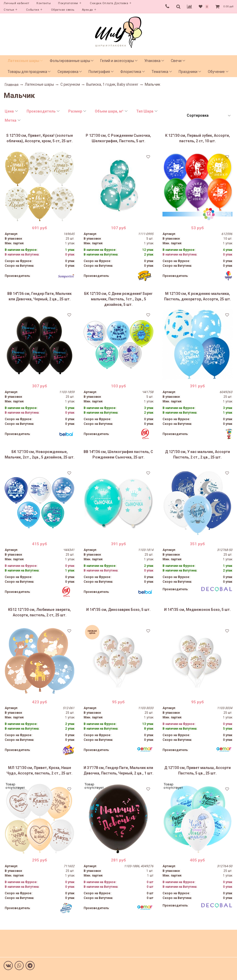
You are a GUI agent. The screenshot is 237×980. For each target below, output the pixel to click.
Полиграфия (99, 72)
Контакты (44, 3)
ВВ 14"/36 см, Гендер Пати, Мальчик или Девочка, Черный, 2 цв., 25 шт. (39, 296)
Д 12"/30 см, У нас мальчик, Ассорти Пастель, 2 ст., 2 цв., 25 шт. (198, 454)
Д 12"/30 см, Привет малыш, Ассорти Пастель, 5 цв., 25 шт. (198, 770)
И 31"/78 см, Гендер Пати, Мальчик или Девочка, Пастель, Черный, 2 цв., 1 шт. (119, 770)
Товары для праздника (27, 72)
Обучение (216, 72)
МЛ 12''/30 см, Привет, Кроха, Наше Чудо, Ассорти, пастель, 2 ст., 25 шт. (39, 770)
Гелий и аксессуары (117, 61)
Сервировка (68, 72)
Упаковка (152, 61)
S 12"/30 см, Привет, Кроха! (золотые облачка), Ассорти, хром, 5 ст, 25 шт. (40, 138)
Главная (12, 85)
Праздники (188, 72)
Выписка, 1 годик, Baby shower (112, 84)
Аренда (87, 10)
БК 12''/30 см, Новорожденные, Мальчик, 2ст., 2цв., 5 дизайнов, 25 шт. (40, 454)
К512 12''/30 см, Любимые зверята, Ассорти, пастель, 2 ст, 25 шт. (39, 612)
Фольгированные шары (70, 61)
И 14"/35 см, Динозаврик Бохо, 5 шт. (118, 610)
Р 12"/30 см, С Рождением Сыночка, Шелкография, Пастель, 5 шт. (118, 138)
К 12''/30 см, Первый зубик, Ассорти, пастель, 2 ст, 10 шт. (198, 138)
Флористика (131, 72)
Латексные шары (23, 61)
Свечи (176, 61)
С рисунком (70, 84)
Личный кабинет (16, 3)
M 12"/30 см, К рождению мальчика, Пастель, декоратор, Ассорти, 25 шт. (198, 296)
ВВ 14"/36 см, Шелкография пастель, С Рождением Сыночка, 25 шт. (118, 454)
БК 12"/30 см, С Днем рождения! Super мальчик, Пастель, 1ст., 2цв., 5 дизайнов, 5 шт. (118, 299)
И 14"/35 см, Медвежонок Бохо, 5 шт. (197, 610)
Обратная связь (63, 10)
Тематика (160, 72)
